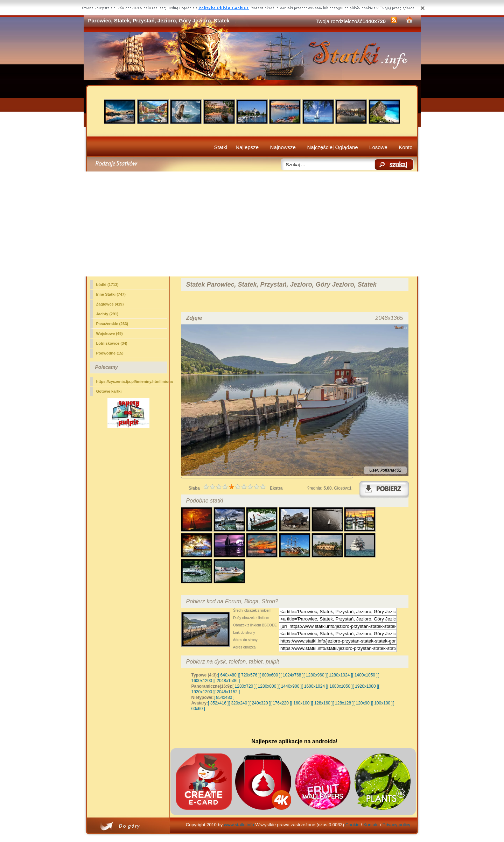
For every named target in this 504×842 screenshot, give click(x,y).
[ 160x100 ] (302, 703)
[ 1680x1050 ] (340, 686)
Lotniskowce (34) (112, 343)
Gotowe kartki (109, 391)
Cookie (352, 825)
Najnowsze (283, 147)
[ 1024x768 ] (292, 675)
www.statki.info (239, 825)
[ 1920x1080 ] (366, 686)
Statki (221, 147)
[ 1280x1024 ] (339, 675)
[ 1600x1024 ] (314, 686)
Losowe (378, 147)
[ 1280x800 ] (267, 686)
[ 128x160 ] (322, 703)
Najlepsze (247, 147)
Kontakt (371, 825)
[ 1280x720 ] (244, 686)
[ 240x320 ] (260, 703)
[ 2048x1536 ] (227, 681)
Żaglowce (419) (110, 304)
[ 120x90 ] (363, 703)
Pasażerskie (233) (112, 324)
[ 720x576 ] (249, 675)
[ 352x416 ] (218, 703)
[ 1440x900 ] (290, 686)
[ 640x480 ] (228, 675)
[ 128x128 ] (343, 703)
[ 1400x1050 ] (365, 675)
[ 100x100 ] (382, 703)
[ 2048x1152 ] (227, 692)
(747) (111, 294)
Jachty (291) (107, 314)
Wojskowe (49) (110, 334)
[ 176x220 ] (281, 703)
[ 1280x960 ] (315, 675)
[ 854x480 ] (224, 697)
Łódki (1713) (107, 285)
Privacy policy (396, 825)
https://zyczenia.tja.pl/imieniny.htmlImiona (132, 381)
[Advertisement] (252, 224)
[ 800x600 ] (270, 675)
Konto (405, 147)
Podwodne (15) (110, 353)
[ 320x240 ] (239, 703)
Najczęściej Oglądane (332, 147)
